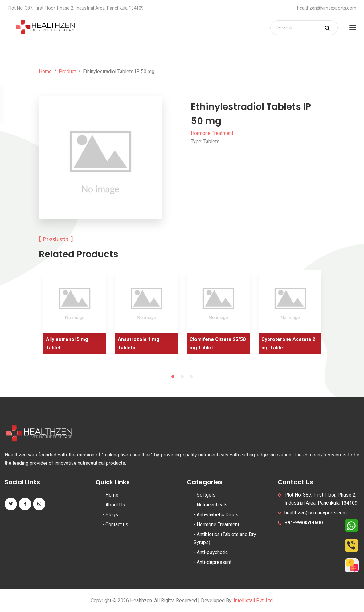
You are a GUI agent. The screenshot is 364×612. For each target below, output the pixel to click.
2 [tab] (182, 377)
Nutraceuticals (212, 505)
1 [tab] (173, 377)
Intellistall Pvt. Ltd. (254, 600)
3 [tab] (191, 377)
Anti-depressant (214, 562)
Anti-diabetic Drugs (217, 515)
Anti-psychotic (212, 552)
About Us (115, 505)
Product (67, 71)
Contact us (117, 525)
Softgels (206, 495)
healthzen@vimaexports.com (327, 8)
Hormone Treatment (212, 133)
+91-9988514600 (304, 523)
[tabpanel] (75, 314)
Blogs (112, 515)
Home (45, 71)
